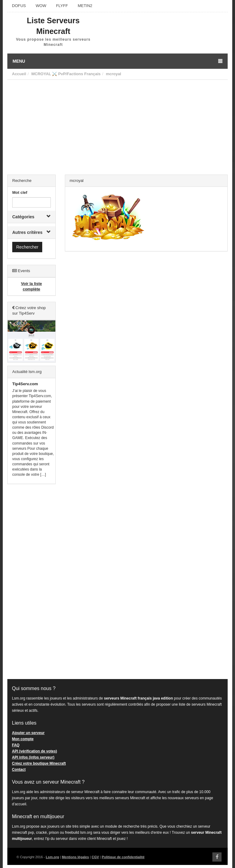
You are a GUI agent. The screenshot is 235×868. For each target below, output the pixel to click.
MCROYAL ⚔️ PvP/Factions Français (66, 74)
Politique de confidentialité (123, 857)
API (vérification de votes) (34, 751)
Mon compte (23, 739)
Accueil (19, 74)
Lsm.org (52, 857)
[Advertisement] (117, 126)
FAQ (16, 745)
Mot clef (20, 192)
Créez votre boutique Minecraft (39, 763)
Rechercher (27, 247)
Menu (117, 61)
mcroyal (114, 74)
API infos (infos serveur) (33, 757)
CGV (95, 857)
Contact (19, 770)
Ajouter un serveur (28, 733)
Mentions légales (75, 857)
